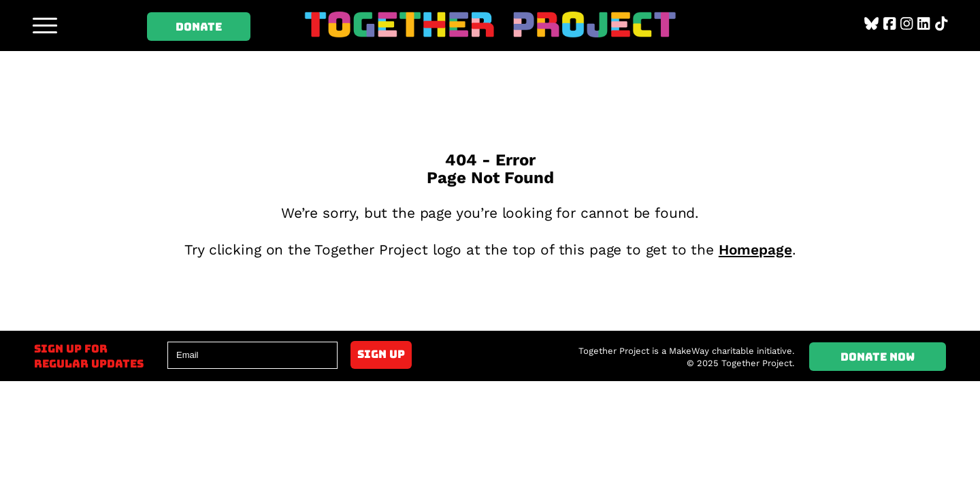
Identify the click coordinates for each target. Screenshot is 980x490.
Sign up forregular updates (89, 356)
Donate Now (878, 357)
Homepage (755, 250)
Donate (199, 27)
